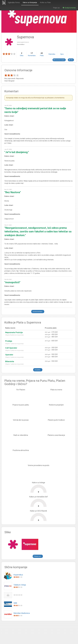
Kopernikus (18, 575)
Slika (71, 60)
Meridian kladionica (22, 613)
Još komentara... (38, 312)
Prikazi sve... (38, 556)
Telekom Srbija (20, 585)
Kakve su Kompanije (30, 2)
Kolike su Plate (45, 2)
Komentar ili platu (59, 60)
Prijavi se (56, 8)
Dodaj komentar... (70, 8)
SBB (15, 603)
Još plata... (38, 370)
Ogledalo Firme (14, 2)
